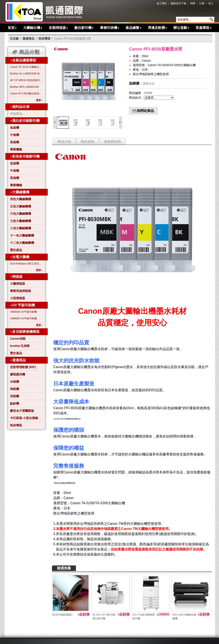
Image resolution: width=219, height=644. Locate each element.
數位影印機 (84, 28)
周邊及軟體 (158, 28)
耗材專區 (44, 39)
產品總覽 (134, 28)
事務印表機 (110, 28)
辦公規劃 (182, 28)
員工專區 (162, 3)
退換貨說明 (112, 142)
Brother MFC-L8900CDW (24, 87)
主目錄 (14, 39)
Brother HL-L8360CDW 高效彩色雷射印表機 (27, 74)
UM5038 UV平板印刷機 (23, 312)
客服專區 (204, 28)
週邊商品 (28, 39)
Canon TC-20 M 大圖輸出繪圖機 (27, 67)
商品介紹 (64, 142)
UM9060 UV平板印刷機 (23, 318)
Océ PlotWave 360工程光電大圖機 (27, 264)
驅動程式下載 (179, 3)
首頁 (12, 28)
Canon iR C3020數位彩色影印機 (27, 94)
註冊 (202, 3)
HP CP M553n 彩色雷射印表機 (27, 80)
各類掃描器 (59, 28)
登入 (211, 3)
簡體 (193, 3)
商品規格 (87, 142)
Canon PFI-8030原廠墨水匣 (73, 39)
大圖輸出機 (33, 28)
